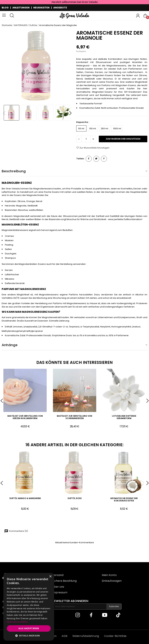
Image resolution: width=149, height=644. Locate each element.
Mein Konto (109, 575)
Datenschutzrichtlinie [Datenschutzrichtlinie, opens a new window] (17, 622)
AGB (64, 636)
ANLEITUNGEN (21, 8)
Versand (58, 575)
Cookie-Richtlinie (115, 636)
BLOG (5, 8)
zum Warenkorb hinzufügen (123, 139)
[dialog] (29, 607)
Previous (4, 113)
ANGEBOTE (60, 8)
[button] (29, 636)
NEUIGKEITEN (41, 8)
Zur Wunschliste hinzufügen (93, 148)
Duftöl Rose (75, 498)
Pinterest (104, 159)
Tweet (96, 159)
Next (70, 113)
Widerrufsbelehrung (86, 636)
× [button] (50, 577)
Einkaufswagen (112, 581)
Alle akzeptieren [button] (29, 628)
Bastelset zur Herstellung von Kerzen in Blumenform (25, 417)
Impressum (60, 592)
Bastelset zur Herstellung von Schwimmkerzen (74, 417)
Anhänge (10, 345)
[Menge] (86, 139)
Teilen (89, 159)
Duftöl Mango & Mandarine (25, 498)
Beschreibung (14, 171)
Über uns (58, 587)
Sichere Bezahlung (64, 581)
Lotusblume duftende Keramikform (124, 417)
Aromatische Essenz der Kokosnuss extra (124, 500)
